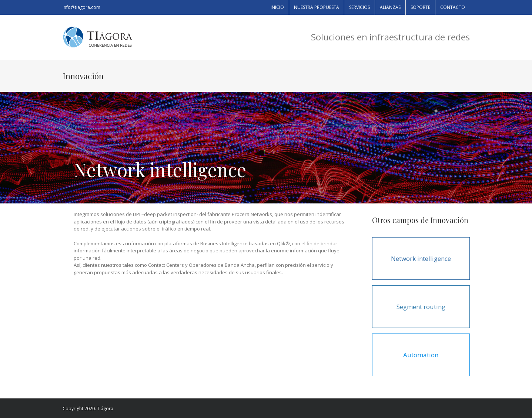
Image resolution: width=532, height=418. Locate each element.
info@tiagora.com (81, 7)
